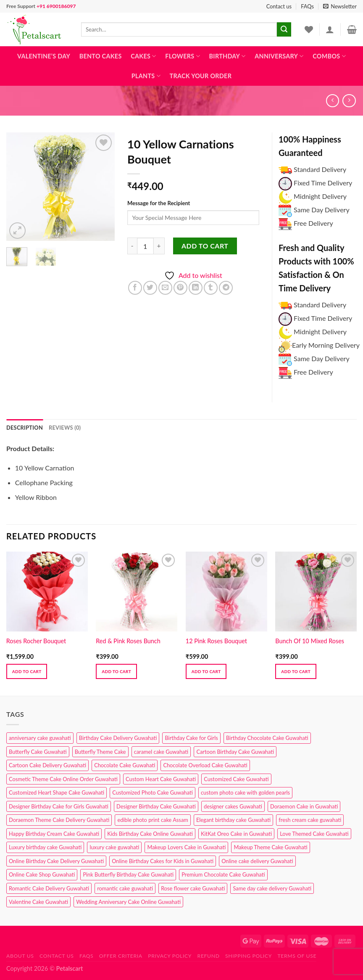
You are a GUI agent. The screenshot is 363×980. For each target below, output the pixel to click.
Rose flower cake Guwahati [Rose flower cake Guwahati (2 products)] (193, 888)
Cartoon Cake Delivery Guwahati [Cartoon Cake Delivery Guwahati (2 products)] (47, 765)
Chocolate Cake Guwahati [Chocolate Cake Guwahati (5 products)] (125, 765)
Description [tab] (25, 428)
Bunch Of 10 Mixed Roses (310, 641)
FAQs (307, 6)
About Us (20, 956)
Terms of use (297, 956)
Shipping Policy (249, 956)
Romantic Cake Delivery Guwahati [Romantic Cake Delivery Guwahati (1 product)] (49, 888)
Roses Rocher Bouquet (36, 641)
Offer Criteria (121, 956)
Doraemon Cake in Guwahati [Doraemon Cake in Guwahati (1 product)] (304, 806)
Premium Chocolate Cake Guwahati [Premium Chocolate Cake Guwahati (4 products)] (223, 874)
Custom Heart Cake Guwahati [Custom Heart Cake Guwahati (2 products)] (161, 779)
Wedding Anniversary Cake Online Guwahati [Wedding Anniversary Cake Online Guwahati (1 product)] (128, 902)
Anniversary (279, 56)
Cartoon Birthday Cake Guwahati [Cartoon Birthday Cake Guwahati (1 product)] (235, 752)
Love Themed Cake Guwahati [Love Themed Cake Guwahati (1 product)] (314, 834)
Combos (329, 56)
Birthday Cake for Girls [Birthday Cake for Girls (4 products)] (191, 738)
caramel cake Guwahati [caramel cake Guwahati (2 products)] (161, 752)
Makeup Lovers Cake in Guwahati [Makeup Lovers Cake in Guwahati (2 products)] (186, 847)
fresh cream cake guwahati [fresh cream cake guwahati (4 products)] (310, 820)
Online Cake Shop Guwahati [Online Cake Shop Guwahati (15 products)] (42, 874)
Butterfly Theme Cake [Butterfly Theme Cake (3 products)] (100, 752)
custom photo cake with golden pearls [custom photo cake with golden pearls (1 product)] (245, 792)
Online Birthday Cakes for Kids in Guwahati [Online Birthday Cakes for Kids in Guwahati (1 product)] (163, 861)
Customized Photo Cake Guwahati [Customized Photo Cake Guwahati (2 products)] (153, 792)
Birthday (228, 56)
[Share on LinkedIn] (196, 288)
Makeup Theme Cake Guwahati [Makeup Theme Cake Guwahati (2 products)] (270, 847)
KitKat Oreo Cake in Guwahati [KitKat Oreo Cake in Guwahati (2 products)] (236, 834)
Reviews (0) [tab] (65, 428)
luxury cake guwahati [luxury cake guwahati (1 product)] (114, 847)
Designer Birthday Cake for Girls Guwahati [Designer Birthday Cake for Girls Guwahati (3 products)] (59, 806)
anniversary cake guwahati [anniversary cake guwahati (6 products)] (40, 738)
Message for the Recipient (159, 203)
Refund (209, 956)
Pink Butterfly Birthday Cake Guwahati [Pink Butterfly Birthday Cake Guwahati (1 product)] (128, 874)
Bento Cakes (101, 56)
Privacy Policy (170, 956)
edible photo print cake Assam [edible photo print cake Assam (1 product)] (153, 820)
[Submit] (284, 29)
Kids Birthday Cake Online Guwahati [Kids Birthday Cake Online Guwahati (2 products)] (150, 834)
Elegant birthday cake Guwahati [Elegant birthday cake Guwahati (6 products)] (233, 820)
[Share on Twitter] (150, 288)
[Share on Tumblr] (211, 288)
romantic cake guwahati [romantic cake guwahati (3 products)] (125, 888)
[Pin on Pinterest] (180, 288)
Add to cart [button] (27, 671)
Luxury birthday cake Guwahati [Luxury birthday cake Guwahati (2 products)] (45, 847)
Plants (146, 76)
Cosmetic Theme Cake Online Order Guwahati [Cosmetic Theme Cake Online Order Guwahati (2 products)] (63, 779)
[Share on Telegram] (226, 288)
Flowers (183, 56)
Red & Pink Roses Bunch (128, 641)
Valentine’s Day (44, 56)
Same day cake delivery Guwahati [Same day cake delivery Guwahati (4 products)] (272, 888)
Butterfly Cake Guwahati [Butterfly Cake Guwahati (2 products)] (38, 752)
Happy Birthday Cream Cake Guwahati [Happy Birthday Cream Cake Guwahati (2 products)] (54, 834)
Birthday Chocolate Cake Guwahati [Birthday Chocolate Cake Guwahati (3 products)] (267, 738)
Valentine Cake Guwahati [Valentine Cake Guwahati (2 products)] (38, 902)
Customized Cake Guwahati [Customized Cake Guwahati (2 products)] (236, 779)
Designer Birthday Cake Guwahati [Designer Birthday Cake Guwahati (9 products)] (156, 806)
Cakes (143, 56)
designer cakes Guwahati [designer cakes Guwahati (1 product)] (233, 806)
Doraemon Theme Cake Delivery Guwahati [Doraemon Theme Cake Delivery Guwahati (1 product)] (59, 820)
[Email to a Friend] (165, 288)
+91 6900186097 (56, 6)
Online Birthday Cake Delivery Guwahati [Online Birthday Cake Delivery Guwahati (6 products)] (56, 861)
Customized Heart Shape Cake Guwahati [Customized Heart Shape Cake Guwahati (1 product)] (57, 792)
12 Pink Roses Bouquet (216, 641)
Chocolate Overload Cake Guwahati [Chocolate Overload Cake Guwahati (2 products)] (205, 765)
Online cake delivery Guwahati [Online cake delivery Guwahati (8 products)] (257, 861)
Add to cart (205, 246)
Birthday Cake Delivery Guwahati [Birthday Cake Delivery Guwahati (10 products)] (118, 738)
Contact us (279, 6)
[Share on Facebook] (135, 288)
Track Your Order (201, 76)
